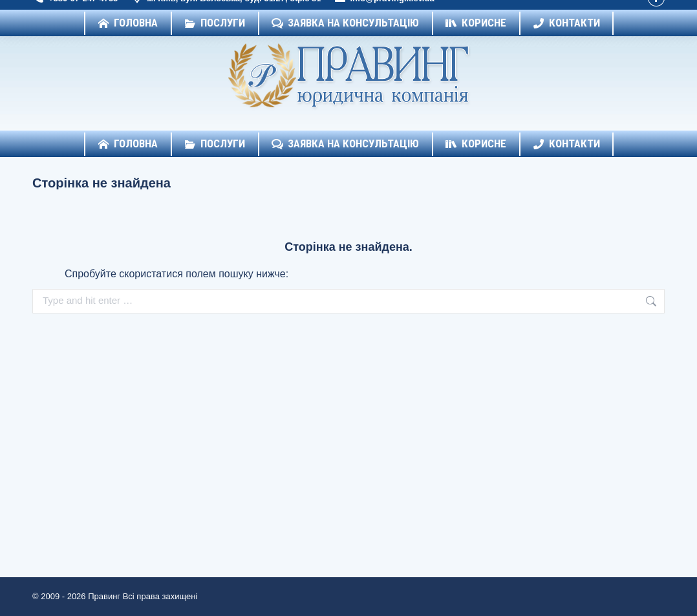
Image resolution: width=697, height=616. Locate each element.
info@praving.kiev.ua (384, 12)
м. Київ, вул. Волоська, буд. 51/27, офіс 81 (226, 12)
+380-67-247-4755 (75, 12)
